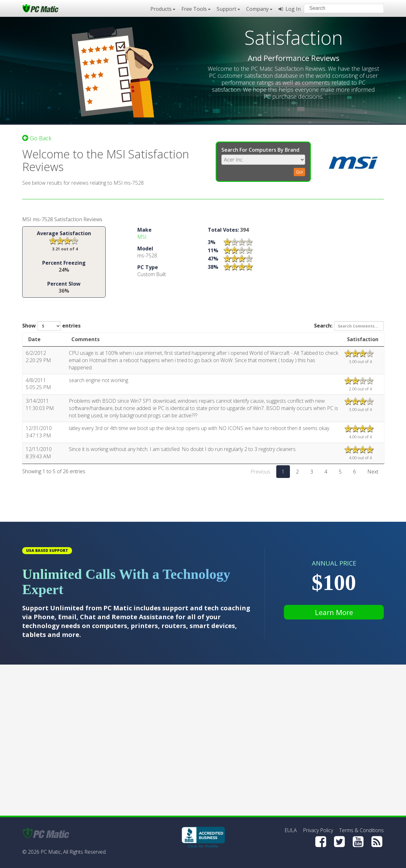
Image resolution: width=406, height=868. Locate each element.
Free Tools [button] (196, 9)
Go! (299, 172)
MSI (142, 237)
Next (373, 472)
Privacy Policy (318, 830)
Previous (260, 472)
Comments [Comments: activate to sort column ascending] (85, 339)
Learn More (334, 612)
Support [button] (228, 9)
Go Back (37, 138)
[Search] (374, 8)
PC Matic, (51, 852)
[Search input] (339, 9)
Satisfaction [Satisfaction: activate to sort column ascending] (363, 339)
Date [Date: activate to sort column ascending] (34, 339)
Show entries (51, 326)
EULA (291, 830)
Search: (349, 326)
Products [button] (163, 9)
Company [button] (259, 9)
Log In (290, 9)
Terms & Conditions (361, 830)
